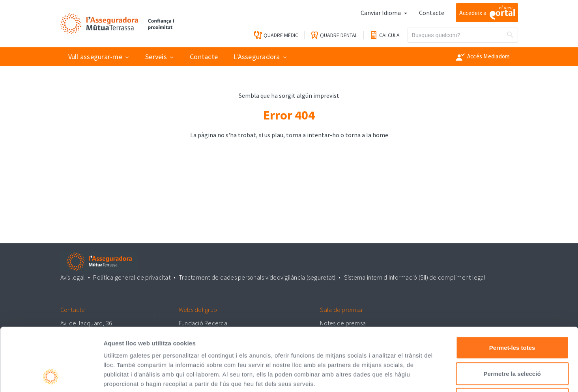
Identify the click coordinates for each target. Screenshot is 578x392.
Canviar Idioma (381, 13)
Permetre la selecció (512, 315)
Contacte (432, 13)
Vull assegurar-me (95, 57)
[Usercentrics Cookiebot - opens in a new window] (51, 377)
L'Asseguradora (257, 57)
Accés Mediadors (483, 57)
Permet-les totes (512, 288)
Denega (512, 340)
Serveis (156, 57)
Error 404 (289, 115)
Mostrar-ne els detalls (454, 376)
